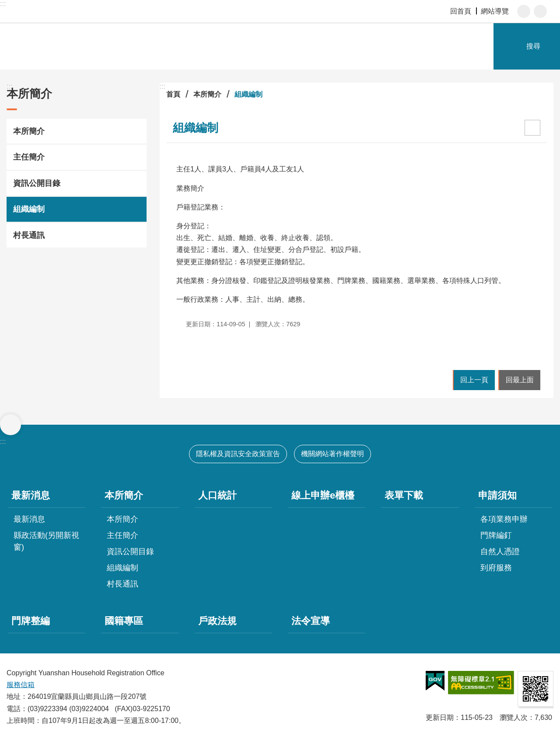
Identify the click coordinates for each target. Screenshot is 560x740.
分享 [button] (540, 11)
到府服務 (496, 568)
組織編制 (29, 209)
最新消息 (31, 495)
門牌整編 (31, 621)
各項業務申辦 (504, 519)
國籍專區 (124, 621)
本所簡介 (29, 94)
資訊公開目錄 (37, 183)
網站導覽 (495, 11)
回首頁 (461, 11)
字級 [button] (524, 11)
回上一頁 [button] (474, 380)
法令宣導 (311, 621)
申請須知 (497, 495)
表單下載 (404, 495)
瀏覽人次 (514, 717)
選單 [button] (10, 425)
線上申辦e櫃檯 (323, 495)
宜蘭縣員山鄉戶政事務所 (101, 46)
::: (3, 4)
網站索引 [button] (484, 46)
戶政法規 (217, 621)
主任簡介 (29, 157)
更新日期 (440, 717)
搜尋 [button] (533, 46)
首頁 (173, 94)
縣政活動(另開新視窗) (46, 541)
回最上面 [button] (520, 380)
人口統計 (217, 495)
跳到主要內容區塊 (5, 5)
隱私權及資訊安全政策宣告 (238, 454)
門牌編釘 (496, 535)
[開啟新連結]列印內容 (532, 128)
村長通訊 (29, 235)
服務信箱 (21, 685)
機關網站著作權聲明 (332, 454)
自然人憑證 (500, 552)
